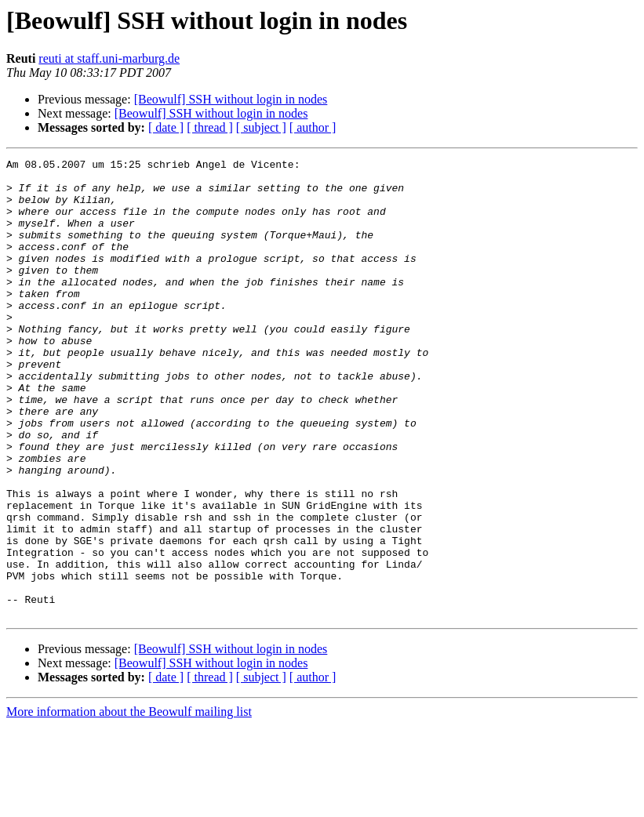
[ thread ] (210, 127)
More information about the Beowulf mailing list (129, 803)
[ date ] (166, 127)
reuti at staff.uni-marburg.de (109, 58)
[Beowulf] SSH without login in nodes (231, 99)
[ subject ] (261, 127)
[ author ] (313, 127)
